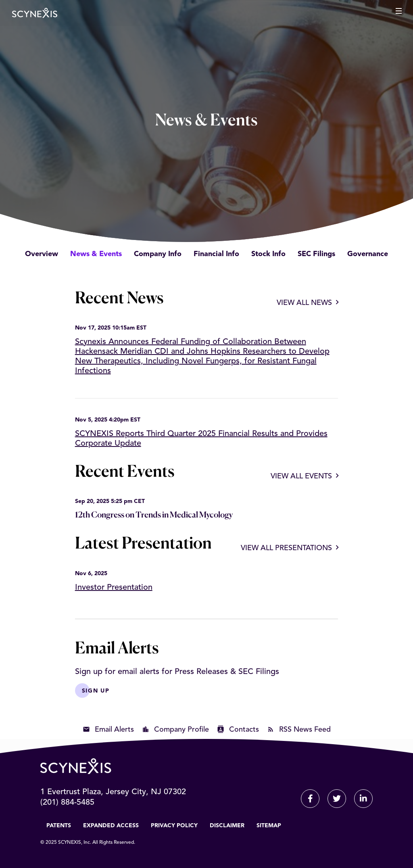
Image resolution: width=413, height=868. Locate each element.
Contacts (244, 730)
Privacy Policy (174, 826)
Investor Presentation (114, 588)
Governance (368, 254)
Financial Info (216, 254)
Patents (59, 826)
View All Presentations (286, 548)
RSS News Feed (305, 730)
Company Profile (181, 730)
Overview (42, 254)
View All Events (301, 476)
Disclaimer (227, 826)
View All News (304, 303)
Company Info (158, 254)
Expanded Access (111, 826)
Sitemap (269, 826)
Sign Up (96, 691)
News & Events (96, 254)
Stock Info (268, 254)
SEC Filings (316, 254)
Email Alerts (114, 730)
